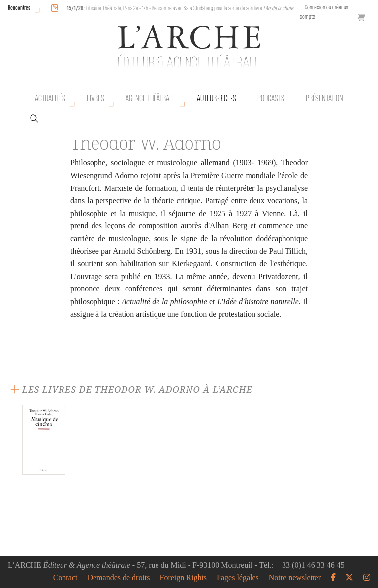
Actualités (50, 98)
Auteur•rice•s (217, 98)
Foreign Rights (184, 578)
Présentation (324, 98)
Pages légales (238, 578)
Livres (95, 98)
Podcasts (271, 98)
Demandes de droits (118, 578)
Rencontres (19, 8)
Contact (65, 578)
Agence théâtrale (150, 98)
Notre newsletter (295, 578)
